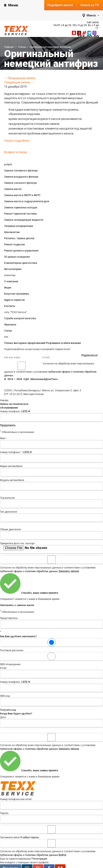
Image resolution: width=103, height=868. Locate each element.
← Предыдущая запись (20, 78)
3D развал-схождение (17, 257)
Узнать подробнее (17, 141)
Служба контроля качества (20, 318)
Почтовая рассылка (51, 645)
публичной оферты (59, 372)
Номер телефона (10, 411)
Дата (3, 717)
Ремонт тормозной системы (20, 214)
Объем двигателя (10, 529)
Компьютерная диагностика (21, 263)
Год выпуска (7, 498)
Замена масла (13, 189)
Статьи (8, 331)
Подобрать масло (60, 5)
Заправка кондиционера (19, 226)
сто (6, 337)
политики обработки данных (41, 571)
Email (3, 668)
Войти (62, 855)
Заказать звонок (69, 571)
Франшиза (10, 325)
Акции (8, 288)
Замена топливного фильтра (21, 171)
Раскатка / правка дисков (19, 238)
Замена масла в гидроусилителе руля (27, 201)
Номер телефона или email (16, 799)
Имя (3, 438)
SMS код (5, 696)
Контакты (10, 306)
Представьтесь (9, 618)
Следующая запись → (19, 82)
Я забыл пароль (29, 837)
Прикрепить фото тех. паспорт (17, 543)
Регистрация (40, 859)
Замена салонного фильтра (20, 183)
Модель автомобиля (12, 480)
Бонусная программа (16, 294)
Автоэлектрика (13, 269)
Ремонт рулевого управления (21, 251)
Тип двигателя (8, 512)
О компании (11, 281)
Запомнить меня (51, 832)
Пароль (4, 813)
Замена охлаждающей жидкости (24, 220)
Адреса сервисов (14, 300)
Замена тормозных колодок (21, 208)
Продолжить (8, 425)
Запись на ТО (90, 5)
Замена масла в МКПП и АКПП (22, 195)
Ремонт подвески (14, 245)
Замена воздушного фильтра (21, 177)
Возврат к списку (16, 152)
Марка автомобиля (11, 466)
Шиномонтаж (12, 232)
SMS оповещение (51, 659)
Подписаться (89, 355)
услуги (8, 164)
